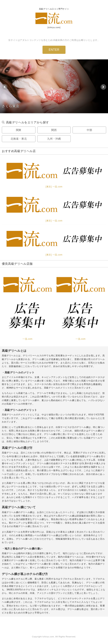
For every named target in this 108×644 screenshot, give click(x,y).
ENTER (54, 50)
